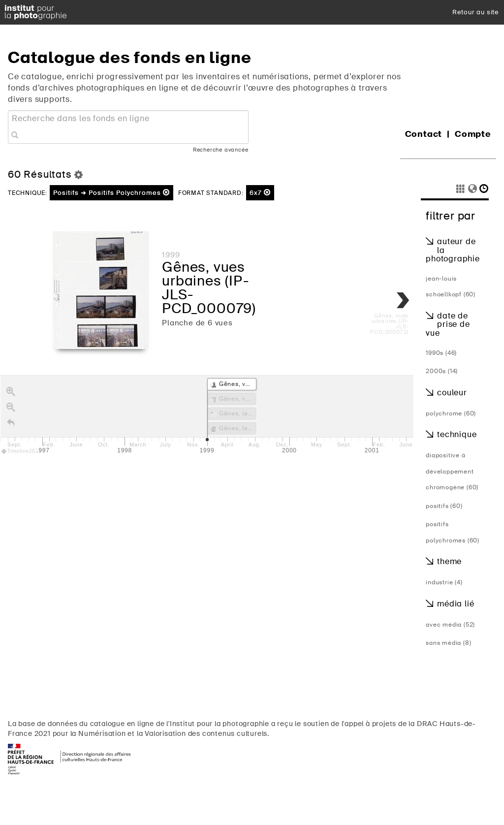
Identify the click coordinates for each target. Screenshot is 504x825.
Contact (424, 134)
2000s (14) (442, 371)
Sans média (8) (448, 643)
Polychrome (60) (451, 413)
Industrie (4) (444, 582)
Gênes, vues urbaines (204, 274)
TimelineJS (19, 451)
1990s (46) (441, 353)
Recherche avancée (221, 150)
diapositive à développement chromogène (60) (452, 471)
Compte (473, 134)
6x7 (260, 193)
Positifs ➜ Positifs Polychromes (111, 193)
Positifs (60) (444, 506)
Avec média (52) (450, 625)
